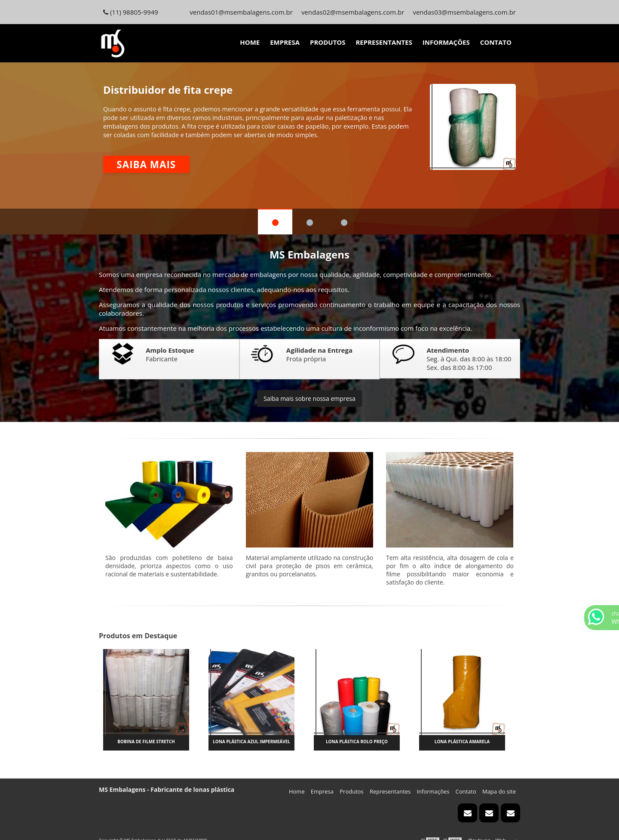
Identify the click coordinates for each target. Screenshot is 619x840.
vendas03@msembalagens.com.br (464, 12)
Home (250, 42)
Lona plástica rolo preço (357, 742)
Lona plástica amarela (462, 742)
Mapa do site (499, 791)
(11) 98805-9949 (131, 12)
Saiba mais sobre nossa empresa (309, 398)
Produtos (328, 42)
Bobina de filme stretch (146, 742)
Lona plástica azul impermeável (251, 742)
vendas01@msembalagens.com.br (241, 12)
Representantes (384, 42)
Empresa (285, 42)
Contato (496, 42)
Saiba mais (146, 165)
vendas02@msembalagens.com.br (353, 12)
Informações (446, 42)
